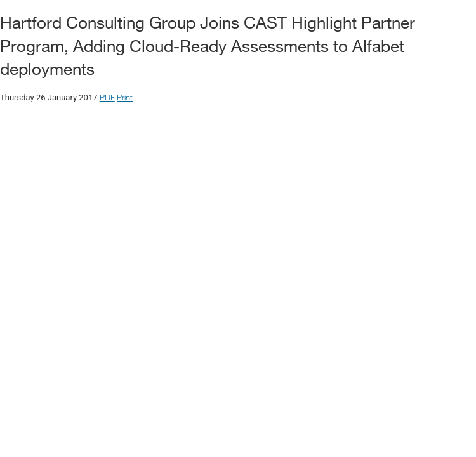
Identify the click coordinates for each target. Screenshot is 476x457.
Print (125, 97)
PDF (107, 97)
